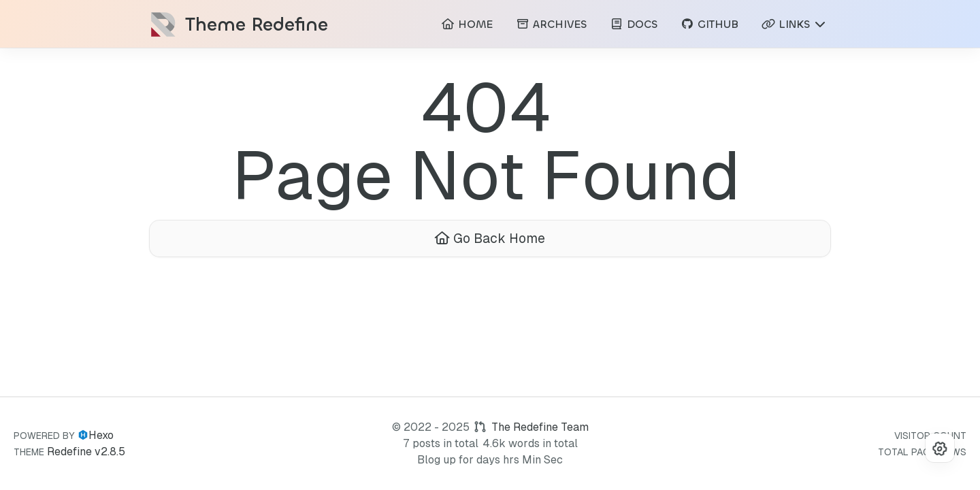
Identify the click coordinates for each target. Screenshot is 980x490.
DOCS (634, 24)
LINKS (794, 24)
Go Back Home (490, 238)
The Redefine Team (540, 427)
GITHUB (709, 24)
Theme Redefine (257, 25)
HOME (467, 24)
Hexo (101, 435)
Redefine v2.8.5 (86, 452)
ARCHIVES (551, 24)
